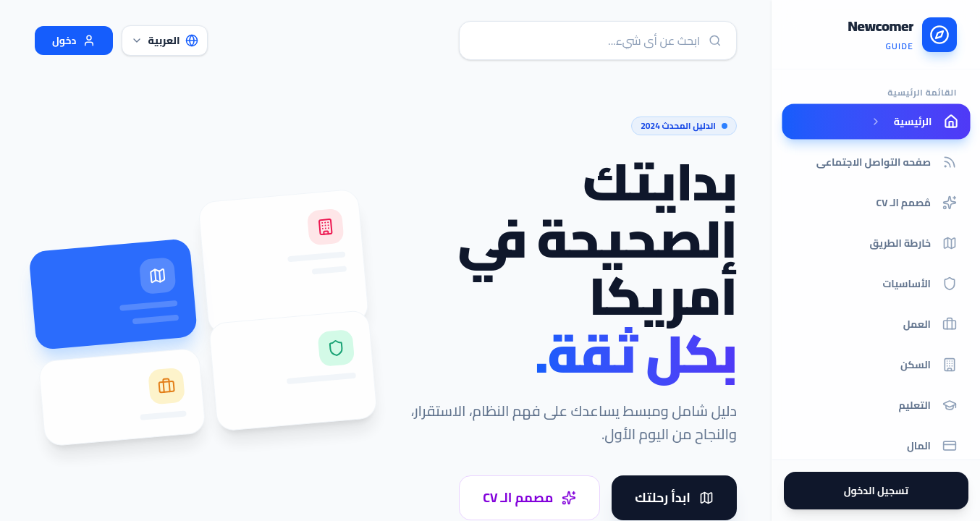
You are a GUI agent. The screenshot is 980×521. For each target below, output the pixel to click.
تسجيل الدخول (876, 491)
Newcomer (880, 26)
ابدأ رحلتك (674, 497)
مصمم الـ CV (529, 497)
